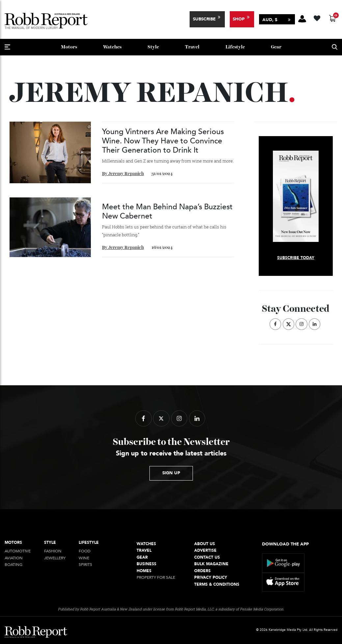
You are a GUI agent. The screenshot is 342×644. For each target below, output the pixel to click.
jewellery (55, 558)
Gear (276, 47)
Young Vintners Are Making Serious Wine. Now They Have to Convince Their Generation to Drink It (163, 141)
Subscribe (204, 19)
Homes (144, 571)
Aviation (14, 558)
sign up (171, 473)
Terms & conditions (217, 585)
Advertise (205, 551)
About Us (205, 544)
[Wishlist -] (318, 17)
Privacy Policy (211, 578)
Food (85, 551)
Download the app (285, 544)
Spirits (85, 565)
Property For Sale (156, 578)
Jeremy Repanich (126, 174)
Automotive (18, 551)
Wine (84, 558)
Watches (112, 47)
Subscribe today (296, 258)
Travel (192, 47)
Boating (13, 565)
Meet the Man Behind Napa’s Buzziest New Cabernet (167, 211)
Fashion (53, 551)
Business (146, 564)
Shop (239, 19)
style (153, 47)
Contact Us (207, 557)
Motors (69, 47)
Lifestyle (235, 47)
